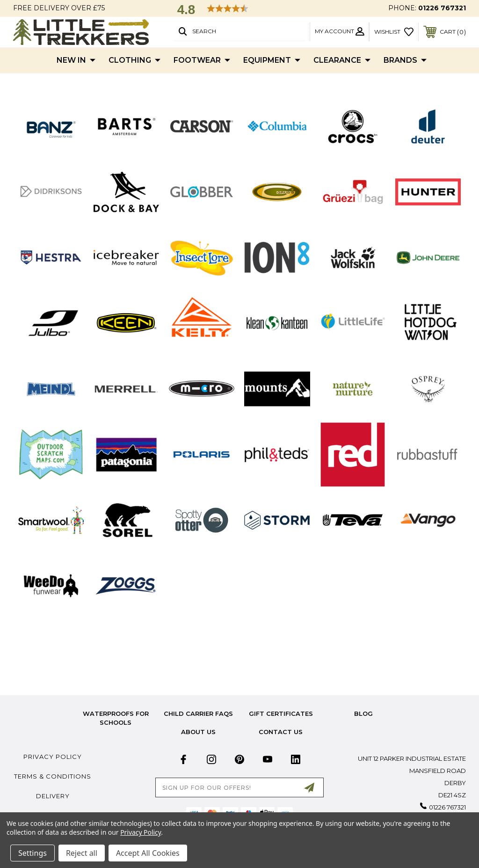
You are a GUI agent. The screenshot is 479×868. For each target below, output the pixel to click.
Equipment (272, 60)
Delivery (53, 796)
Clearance (342, 60)
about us (198, 732)
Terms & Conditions (53, 776)
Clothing (134, 60)
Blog (363, 714)
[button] (51, 126)
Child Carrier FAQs (198, 714)
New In (76, 60)
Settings (33, 853)
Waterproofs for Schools (116, 718)
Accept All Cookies (148, 853)
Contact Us (281, 732)
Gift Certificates (281, 714)
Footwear (202, 60)
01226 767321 (442, 8)
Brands (405, 60)
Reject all (82, 853)
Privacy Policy (53, 757)
